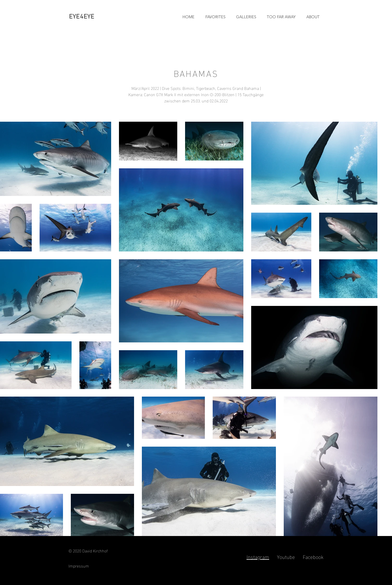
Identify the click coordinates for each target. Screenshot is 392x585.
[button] (245, 17)
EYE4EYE (82, 17)
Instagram (258, 556)
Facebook (313, 556)
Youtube (286, 556)
